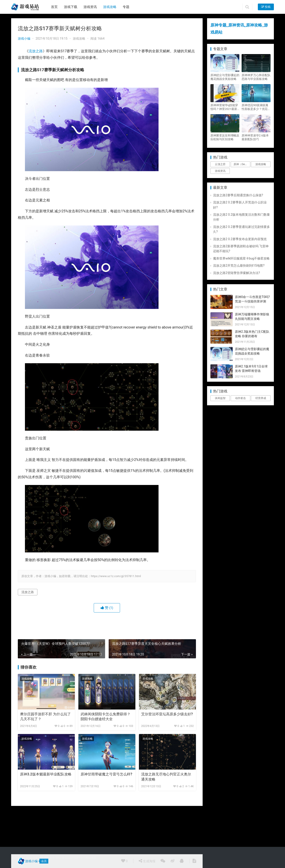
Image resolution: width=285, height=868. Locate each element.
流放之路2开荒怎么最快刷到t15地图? (239, 266)
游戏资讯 (90, 7)
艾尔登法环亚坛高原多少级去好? (167, 714)
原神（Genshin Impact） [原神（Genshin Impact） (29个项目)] (242, 164)
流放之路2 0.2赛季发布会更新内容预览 (240, 239)
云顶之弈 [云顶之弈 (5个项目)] (220, 164)
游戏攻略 (110, 7)
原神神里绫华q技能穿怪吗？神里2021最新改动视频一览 (224, 107)
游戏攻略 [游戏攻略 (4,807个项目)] (261, 164)
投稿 (266, 7)
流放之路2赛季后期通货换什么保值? (238, 195)
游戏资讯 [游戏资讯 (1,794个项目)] (220, 171)
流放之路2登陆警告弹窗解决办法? (237, 273)
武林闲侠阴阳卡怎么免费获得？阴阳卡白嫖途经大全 (106, 717)
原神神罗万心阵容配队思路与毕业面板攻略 (256, 77)
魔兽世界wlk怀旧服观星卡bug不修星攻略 (241, 258)
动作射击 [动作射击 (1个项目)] (240, 398)
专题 (126, 7)
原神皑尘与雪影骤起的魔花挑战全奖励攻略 (225, 77)
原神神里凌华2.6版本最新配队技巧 (255, 137)
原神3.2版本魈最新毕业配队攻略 (46, 774)
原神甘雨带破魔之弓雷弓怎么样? (106, 774)
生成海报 (147, 861)
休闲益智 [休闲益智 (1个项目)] (220, 398)
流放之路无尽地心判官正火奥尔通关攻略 (166, 777)
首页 (54, 7)
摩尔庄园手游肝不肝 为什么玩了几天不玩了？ (45, 717)
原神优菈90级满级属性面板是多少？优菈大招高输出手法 (256, 107)
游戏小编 (24, 39)
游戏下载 (71, 7)
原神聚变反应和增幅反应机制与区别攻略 (225, 137)
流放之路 (36, 51)
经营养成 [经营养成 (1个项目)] (261, 398)
